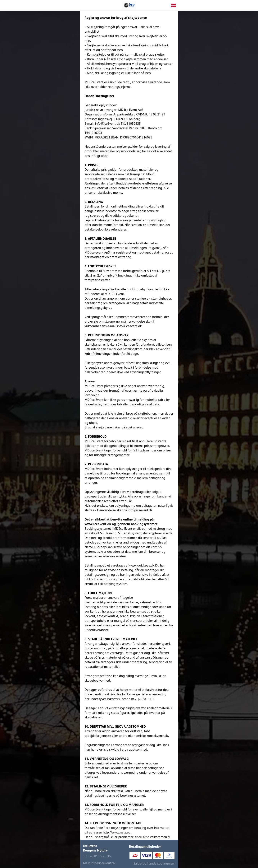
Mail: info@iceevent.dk (99, 863)
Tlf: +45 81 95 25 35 (97, 856)
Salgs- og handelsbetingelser (154, 863)
